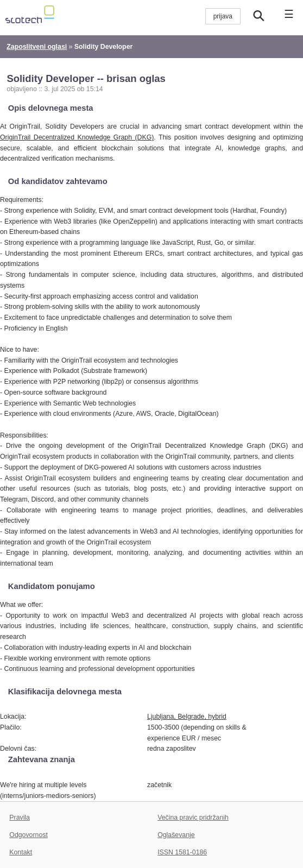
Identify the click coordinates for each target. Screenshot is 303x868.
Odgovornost (29, 835)
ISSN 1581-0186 (182, 852)
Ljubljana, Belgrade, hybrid (187, 717)
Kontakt (21, 852)
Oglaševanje (176, 835)
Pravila (20, 818)
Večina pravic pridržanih (193, 818)
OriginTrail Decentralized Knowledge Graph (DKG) (77, 137)
